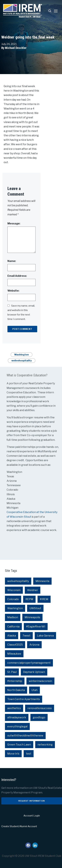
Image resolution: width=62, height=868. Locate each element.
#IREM (44, 599)
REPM (29, 599)
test (29, 754)
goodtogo (39, 717)
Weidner (33, 590)
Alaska (12, 636)
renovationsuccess (40, 708)
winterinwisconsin (40, 681)
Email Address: (17, 276)
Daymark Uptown (34, 672)
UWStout (35, 608)
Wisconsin (14, 590)
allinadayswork (17, 717)
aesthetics (14, 708)
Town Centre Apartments (24, 699)
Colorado (13, 599)
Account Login (32, 816)
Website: (13, 291)
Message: (14, 224)
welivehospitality (22, 360)
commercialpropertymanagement (29, 663)
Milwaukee (14, 654)
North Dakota (16, 690)
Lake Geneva (45, 636)
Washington (21, 355)
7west (26, 636)
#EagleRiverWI (36, 627)
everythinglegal (17, 726)
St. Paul (12, 672)
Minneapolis (32, 617)
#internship (15, 681)
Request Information (32, 801)
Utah (34, 690)
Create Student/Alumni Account (19, 826)
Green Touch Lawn (19, 745)
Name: (12, 261)
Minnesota (42, 581)
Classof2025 (15, 645)
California (13, 627)
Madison (13, 617)
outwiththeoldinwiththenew (25, 736)
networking (45, 745)
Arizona (34, 645)
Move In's (13, 754)
